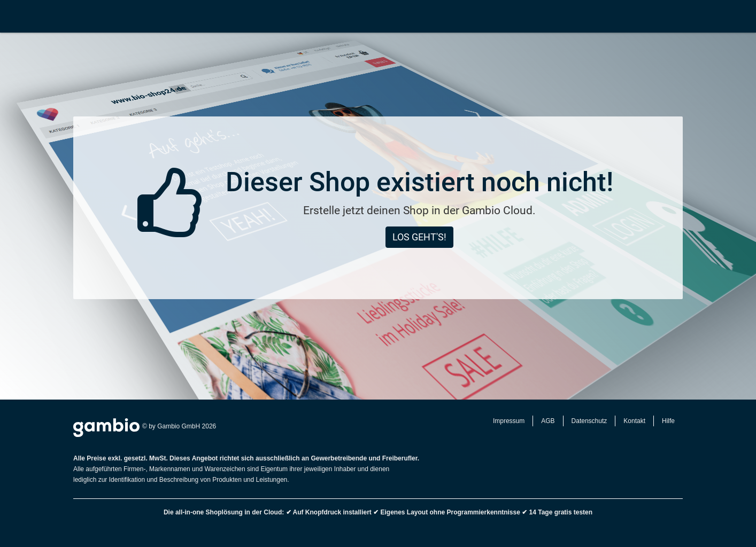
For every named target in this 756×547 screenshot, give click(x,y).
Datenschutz (589, 421)
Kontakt (634, 421)
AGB (548, 421)
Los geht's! (419, 237)
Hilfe (668, 421)
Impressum (509, 421)
